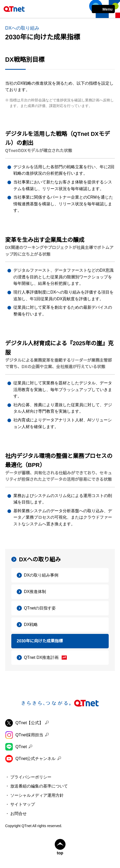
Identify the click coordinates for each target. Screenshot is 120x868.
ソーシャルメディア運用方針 (37, 795)
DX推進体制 (35, 592)
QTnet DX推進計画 (41, 657)
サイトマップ (23, 804)
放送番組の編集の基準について (39, 786)
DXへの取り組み (40, 559)
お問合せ (19, 814)
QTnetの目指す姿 (40, 608)
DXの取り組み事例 (41, 575)
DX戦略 (31, 625)
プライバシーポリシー (31, 777)
